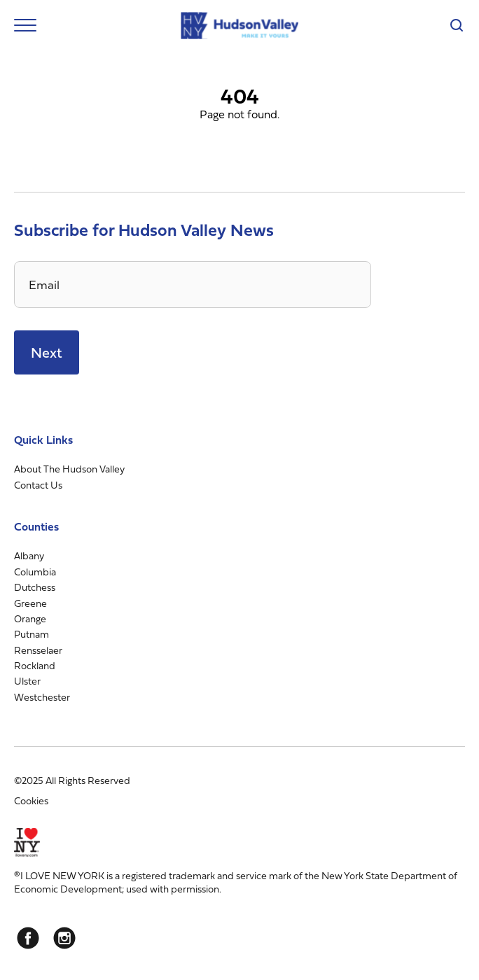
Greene (30, 603)
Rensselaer (38, 650)
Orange (30, 618)
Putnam (32, 634)
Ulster (27, 681)
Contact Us (38, 485)
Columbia (35, 572)
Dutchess (35, 587)
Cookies (31, 800)
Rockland (35, 665)
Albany (29, 555)
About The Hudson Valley (69, 469)
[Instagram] (64, 938)
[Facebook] (28, 938)
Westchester (42, 697)
